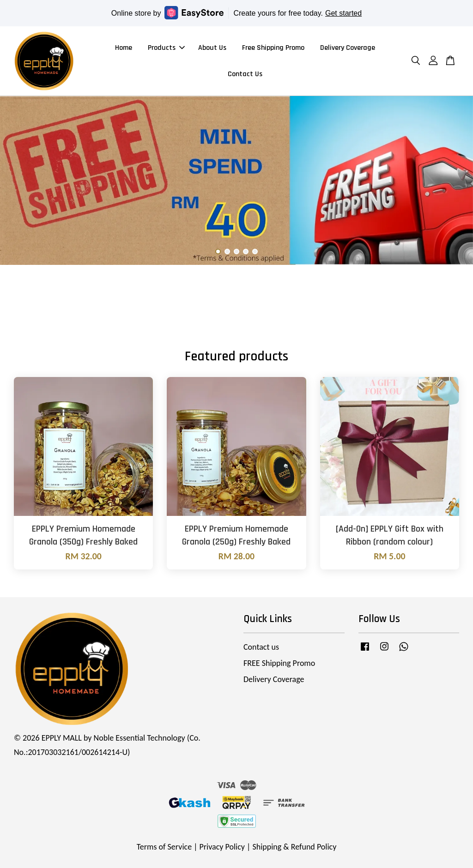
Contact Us (245, 74)
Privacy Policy (222, 847)
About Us (212, 48)
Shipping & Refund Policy (294, 847)
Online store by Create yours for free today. (236, 13)
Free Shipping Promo (273, 48)
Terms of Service (164, 847)
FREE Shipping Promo (279, 663)
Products (166, 48)
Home (124, 48)
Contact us (261, 647)
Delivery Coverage (348, 48)
